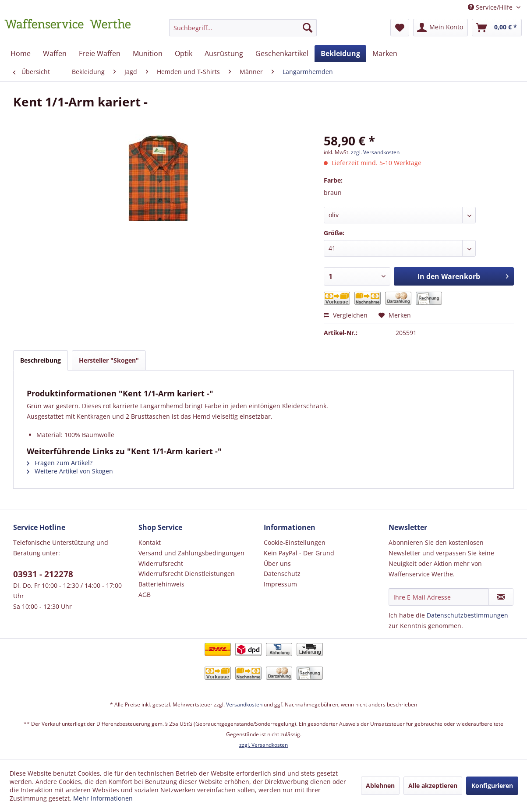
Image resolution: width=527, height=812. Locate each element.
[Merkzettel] (400, 28)
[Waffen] (55, 53)
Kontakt (150, 542)
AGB (145, 595)
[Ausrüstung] (224, 53)
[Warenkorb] (497, 28)
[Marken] (385, 53)
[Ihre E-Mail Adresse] (439, 597)
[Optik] (184, 53)
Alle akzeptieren (433, 786)
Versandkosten (244, 704)
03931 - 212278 (43, 574)
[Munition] (148, 53)
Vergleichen (346, 315)
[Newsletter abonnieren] (501, 597)
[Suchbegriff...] (243, 28)
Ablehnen (380, 786)
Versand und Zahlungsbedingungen (191, 553)
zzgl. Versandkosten (375, 152)
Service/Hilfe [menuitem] (491, 7)
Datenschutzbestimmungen (467, 615)
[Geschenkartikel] (282, 53)
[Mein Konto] (440, 28)
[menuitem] (243, 32)
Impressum (280, 584)
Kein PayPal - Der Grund (299, 553)
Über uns (277, 563)
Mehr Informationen (103, 798)
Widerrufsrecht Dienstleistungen (187, 574)
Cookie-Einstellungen (295, 542)
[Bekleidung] (340, 53)
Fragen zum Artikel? (60, 463)
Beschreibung (41, 360)
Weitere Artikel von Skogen (70, 471)
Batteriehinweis (161, 584)
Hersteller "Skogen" (109, 360)
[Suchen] (308, 28)
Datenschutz (282, 574)
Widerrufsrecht (161, 563)
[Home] (21, 53)
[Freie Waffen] (100, 53)
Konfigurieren (492, 786)
